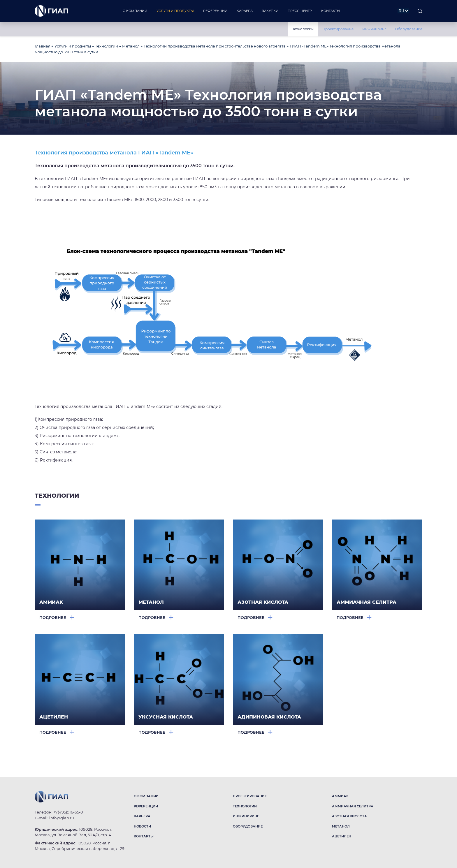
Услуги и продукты (73, 46)
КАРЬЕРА (142, 816)
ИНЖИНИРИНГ (246, 816)
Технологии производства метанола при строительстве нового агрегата (215, 46)
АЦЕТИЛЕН (342, 836)
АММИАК (340, 796)
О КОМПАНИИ (146, 796)
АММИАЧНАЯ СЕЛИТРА (353, 806)
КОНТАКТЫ (144, 836)
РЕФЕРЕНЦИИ (146, 806)
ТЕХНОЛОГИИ (245, 806)
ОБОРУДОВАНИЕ (248, 826)
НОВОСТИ (142, 826)
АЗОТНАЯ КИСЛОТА (349, 816)
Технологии (303, 29)
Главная (43, 46)
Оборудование (409, 29)
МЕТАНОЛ (341, 826)
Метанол (131, 46)
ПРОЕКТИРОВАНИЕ (250, 796)
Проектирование (338, 29)
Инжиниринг (374, 29)
